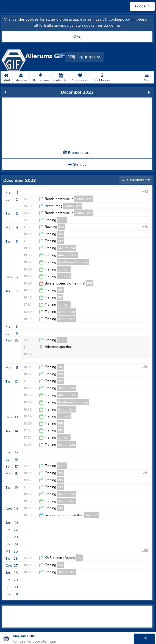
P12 (60, 241)
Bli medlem (41, 77)
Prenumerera (77, 153)
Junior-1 (64, 269)
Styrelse (21, 77)
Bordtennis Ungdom (73, 262)
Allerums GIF (68, 255)
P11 (60, 297)
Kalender (61, 77)
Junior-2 (64, 276)
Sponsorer (80, 77)
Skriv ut (77, 165)
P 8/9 (62, 220)
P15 (60, 234)
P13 (62, 227)
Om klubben (102, 77)
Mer (147, 77)
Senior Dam (84, 199)
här (134, 19)
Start (6, 77)
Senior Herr (66, 319)
